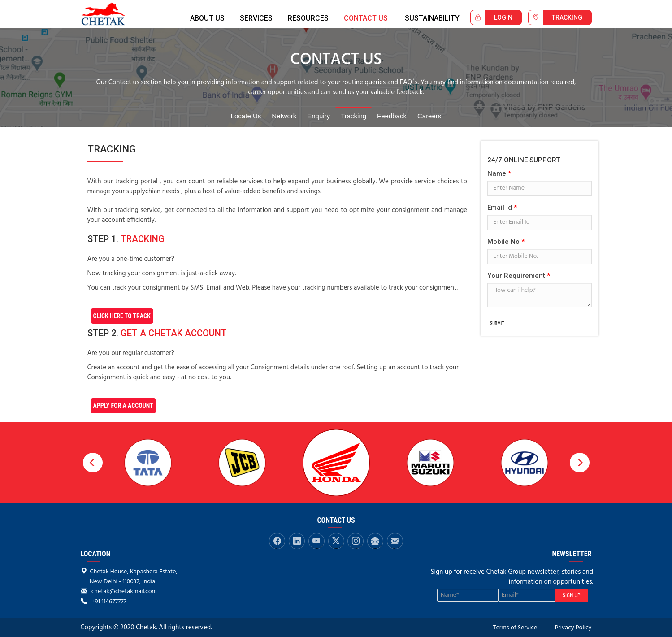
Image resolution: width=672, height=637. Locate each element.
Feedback (392, 116)
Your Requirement (519, 276)
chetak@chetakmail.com (124, 591)
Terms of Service (515, 628)
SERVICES (256, 18)
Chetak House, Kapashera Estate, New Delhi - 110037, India (129, 577)
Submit (497, 323)
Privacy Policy (573, 628)
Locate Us (246, 116)
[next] (580, 463)
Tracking (353, 116)
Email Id (502, 208)
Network (284, 116)
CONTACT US (366, 18)
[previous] (93, 463)
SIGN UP (572, 595)
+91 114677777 (109, 602)
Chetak (111, 14)
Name (499, 173)
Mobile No (506, 242)
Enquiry (319, 116)
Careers (429, 116)
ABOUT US (207, 18)
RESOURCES (308, 18)
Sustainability (432, 18)
